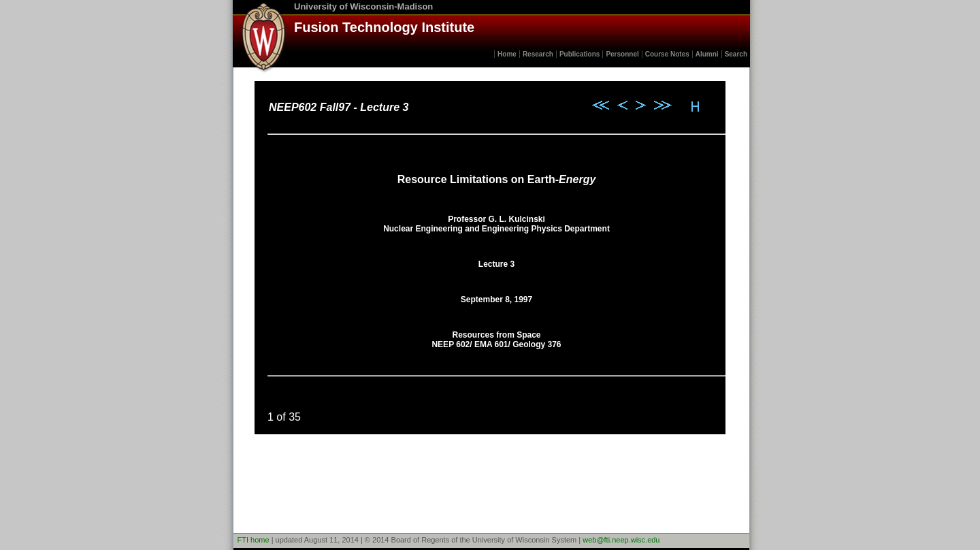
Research (538, 54)
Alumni (707, 54)
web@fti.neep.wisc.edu (621, 540)
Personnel (622, 54)
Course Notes (667, 54)
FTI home (254, 540)
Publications (579, 54)
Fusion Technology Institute (384, 27)
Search (736, 54)
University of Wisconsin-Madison (363, 6)
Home (507, 54)
